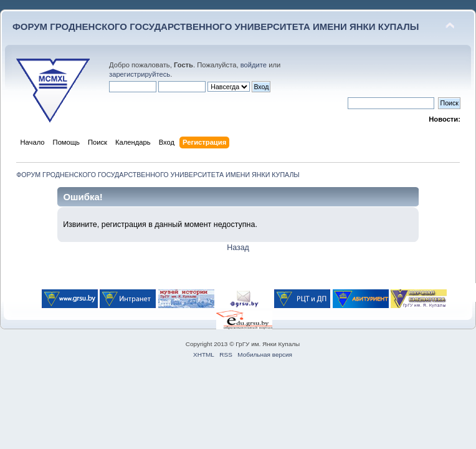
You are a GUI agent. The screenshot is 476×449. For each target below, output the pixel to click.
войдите (254, 65)
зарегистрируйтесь (140, 74)
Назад (238, 248)
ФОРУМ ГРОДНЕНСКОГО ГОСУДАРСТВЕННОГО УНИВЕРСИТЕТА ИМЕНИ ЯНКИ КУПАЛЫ (216, 27)
